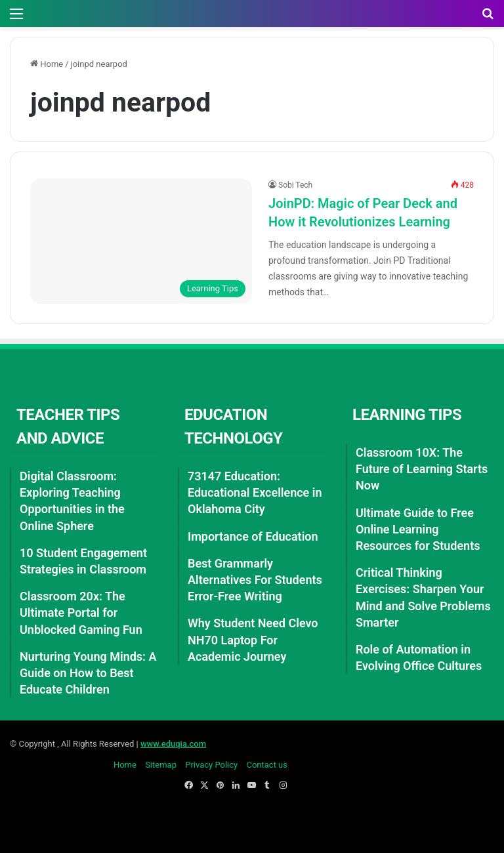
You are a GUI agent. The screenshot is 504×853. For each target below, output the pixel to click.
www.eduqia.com (173, 744)
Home (47, 64)
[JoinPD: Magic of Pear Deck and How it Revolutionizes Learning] (141, 241)
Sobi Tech (295, 185)
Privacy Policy (211, 765)
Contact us (267, 765)
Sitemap (161, 765)
